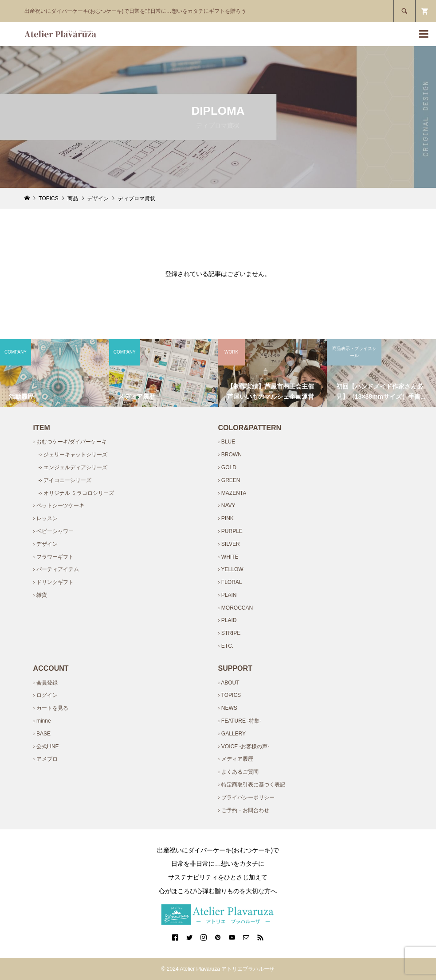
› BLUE (226, 442)
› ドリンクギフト (53, 582)
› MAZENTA (232, 493)
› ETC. (226, 646)
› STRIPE (229, 633)
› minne (42, 721)
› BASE (42, 734)
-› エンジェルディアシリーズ (73, 467)
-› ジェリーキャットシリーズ (73, 455)
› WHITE (228, 557)
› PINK (226, 518)
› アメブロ (45, 759)
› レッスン (45, 518)
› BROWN (230, 455)
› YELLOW (230, 569)
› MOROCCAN (235, 608)
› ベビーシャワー (53, 531)
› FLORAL (230, 582)
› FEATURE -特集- (240, 721)
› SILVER (229, 544)
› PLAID (227, 620)
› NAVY (226, 506)
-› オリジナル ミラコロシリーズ (77, 493)
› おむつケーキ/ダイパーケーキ (70, 442)
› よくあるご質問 (238, 772)
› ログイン (45, 695)
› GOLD (227, 467)
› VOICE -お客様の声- (244, 747)
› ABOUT (228, 683)
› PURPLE (230, 531)
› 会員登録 (45, 683)
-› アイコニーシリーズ (65, 480)
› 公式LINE (46, 747)
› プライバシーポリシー (246, 797)
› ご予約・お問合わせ (243, 810)
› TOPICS (229, 695)
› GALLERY (232, 734)
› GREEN (229, 480)
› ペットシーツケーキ (59, 506)
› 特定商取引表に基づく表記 (251, 785)
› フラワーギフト (53, 557)
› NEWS (227, 708)
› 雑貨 (40, 595)
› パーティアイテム (56, 569)
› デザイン (45, 544)
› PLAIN (227, 595)
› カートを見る (51, 708)
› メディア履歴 (235, 759)
